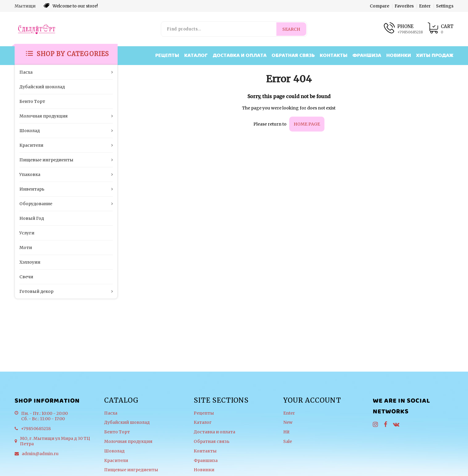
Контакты (334, 56)
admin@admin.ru (40, 454)
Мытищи (25, 6)
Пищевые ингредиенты (131, 470)
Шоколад (114, 451)
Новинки (399, 56)
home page (307, 124)
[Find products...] (219, 29)
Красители (116, 461)
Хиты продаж (435, 56)
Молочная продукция (128, 442)
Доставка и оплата (240, 56)
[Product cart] (440, 29)
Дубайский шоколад (127, 422)
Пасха (111, 413)
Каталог (196, 56)
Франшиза (367, 56)
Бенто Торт (117, 432)
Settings (445, 6)
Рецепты (167, 56)
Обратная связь (293, 56)
